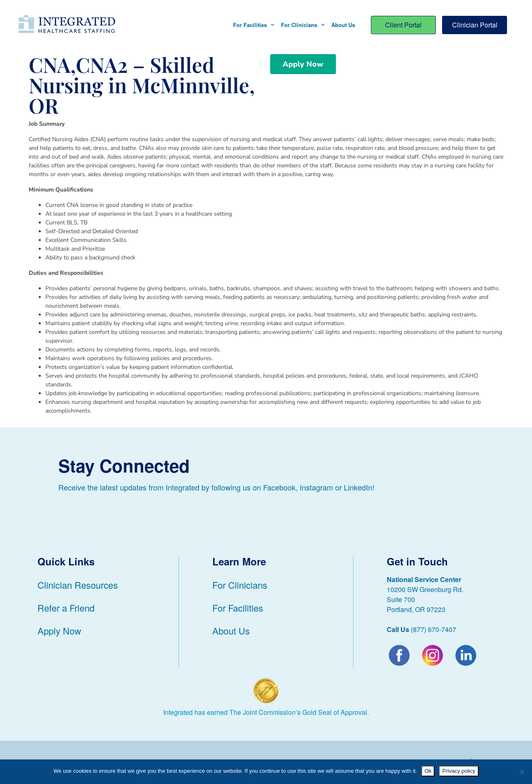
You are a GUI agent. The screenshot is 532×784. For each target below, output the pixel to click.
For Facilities (254, 25)
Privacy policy (459, 771)
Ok (428, 771)
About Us (343, 25)
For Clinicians (303, 25)
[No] (522, 772)
